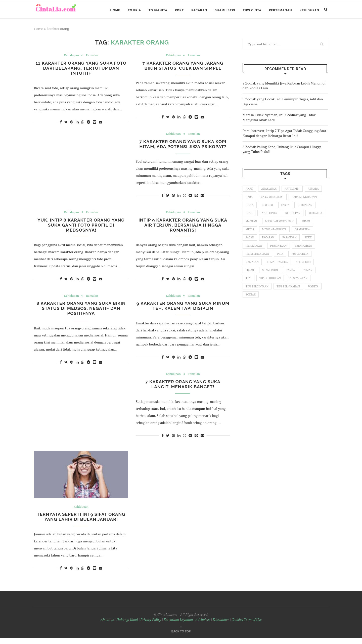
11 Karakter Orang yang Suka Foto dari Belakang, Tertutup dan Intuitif (81, 71)
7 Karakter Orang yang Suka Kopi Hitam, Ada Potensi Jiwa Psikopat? (183, 147)
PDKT (179, 10)
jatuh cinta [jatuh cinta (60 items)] (270, 217)
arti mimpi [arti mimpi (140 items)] (294, 191)
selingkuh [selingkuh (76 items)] (253, 277)
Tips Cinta (252, 10)
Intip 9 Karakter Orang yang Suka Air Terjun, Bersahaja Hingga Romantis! (183, 229)
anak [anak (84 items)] (250, 191)
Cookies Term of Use (247, 626)
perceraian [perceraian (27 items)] (270, 251)
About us (107, 626)
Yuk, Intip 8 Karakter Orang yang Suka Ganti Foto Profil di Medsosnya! (81, 229)
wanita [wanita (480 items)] (284, 303)
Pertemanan (281, 10)
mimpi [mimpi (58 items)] (250, 234)
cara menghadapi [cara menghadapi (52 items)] (307, 199)
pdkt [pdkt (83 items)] (249, 251)
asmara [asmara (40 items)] (316, 191)
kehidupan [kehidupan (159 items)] (295, 217)
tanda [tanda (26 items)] (316, 277)
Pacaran (199, 10)
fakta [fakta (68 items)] (287, 208)
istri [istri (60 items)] (249, 217)
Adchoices (203, 626)
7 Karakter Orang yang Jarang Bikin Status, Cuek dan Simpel (183, 68)
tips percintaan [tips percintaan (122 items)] (285, 294)
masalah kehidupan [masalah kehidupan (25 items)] (304, 225)
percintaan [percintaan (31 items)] (296, 251)
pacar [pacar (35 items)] (275, 242)
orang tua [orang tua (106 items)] (254, 242)
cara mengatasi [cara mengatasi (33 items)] (273, 199)
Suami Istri (225, 10)
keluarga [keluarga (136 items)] (253, 225)
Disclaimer (221, 626)
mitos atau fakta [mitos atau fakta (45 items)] (293, 234)
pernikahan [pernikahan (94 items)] (255, 260)
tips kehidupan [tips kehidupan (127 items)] (290, 285)
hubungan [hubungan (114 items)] (308, 208)
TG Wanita (158, 10)
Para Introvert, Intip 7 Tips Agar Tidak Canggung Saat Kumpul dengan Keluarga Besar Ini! (284, 135)
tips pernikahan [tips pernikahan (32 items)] (258, 303)
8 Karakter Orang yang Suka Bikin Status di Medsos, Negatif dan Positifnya (81, 313)
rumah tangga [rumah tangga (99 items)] (305, 268)
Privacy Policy (151, 626)
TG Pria (134, 10)
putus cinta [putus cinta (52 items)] (255, 268)
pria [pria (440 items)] (308, 260)
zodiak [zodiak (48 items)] (303, 303)
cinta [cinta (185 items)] (250, 208)
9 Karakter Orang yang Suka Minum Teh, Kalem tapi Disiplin (183, 311)
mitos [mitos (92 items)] (267, 234)
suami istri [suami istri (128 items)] (295, 277)
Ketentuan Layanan (178, 626)
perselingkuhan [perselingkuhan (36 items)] (284, 260)
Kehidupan (309, 10)
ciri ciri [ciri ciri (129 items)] (268, 208)
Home (115, 10)
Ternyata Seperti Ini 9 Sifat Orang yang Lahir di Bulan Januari (81, 523)
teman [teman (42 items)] (251, 285)
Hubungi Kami (127, 626)
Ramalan (92, 58)
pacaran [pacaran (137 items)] (294, 242)
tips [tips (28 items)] (267, 285)
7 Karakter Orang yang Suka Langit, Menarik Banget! (183, 390)
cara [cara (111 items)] (250, 199)
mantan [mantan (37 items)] (275, 225)
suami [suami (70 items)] (274, 277)
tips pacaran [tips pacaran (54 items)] (255, 294)
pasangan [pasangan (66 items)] (316, 242)
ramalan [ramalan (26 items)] (279, 268)
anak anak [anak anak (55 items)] (270, 191)
